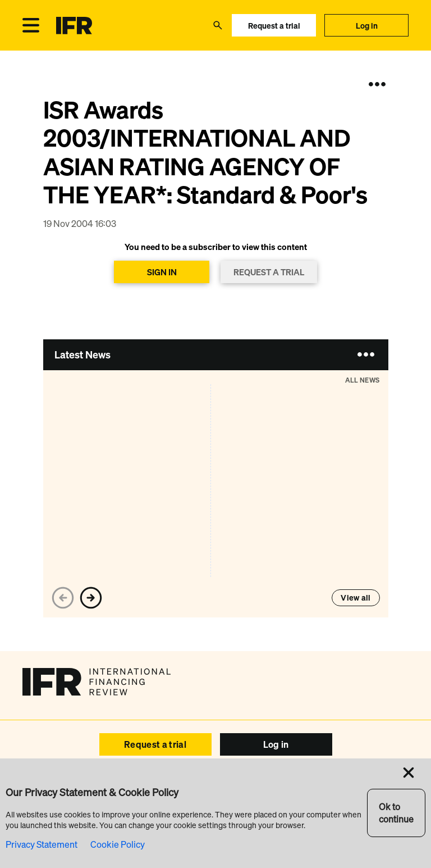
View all (356, 597)
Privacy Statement (42, 844)
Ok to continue (396, 813)
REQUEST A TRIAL (269, 272)
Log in (367, 26)
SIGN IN (162, 272)
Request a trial (274, 26)
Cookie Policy (118, 844)
